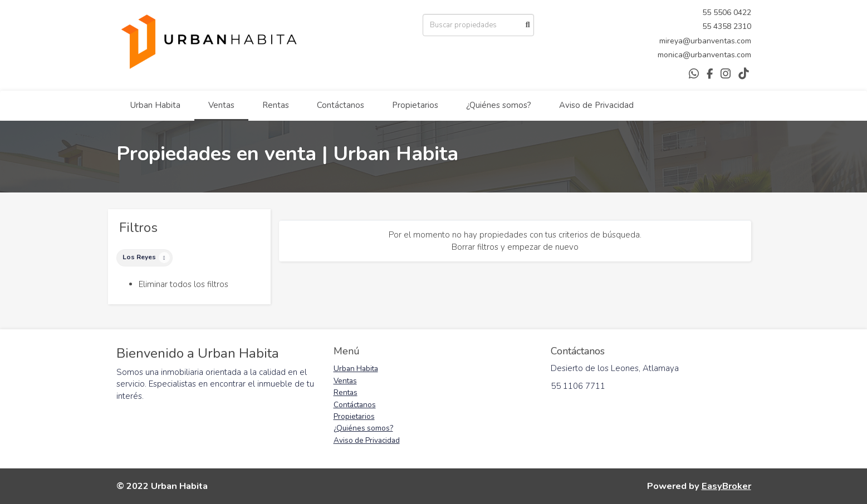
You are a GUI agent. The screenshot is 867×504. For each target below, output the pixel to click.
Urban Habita (155, 105)
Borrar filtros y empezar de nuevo (515, 247)
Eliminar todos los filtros (183, 284)
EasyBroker (726, 486)
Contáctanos (341, 105)
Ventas (221, 105)
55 (708, 13)
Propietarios (415, 105)
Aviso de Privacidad (596, 105)
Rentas (276, 105)
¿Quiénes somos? (499, 105)
